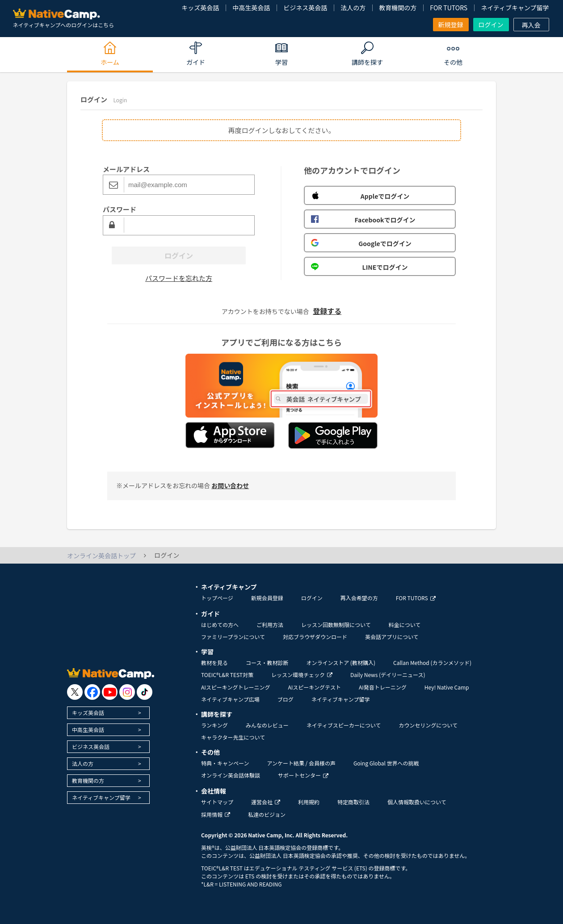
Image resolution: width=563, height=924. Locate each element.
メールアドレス (126, 169)
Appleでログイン (360, 196)
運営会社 (266, 802)
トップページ (217, 598)
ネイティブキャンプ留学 (515, 8)
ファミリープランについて (233, 637)
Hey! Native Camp (447, 687)
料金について (405, 625)
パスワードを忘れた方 (179, 278)
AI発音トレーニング (383, 687)
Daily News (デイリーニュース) (388, 675)
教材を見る (214, 663)
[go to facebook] (92, 692)
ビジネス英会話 (305, 8)
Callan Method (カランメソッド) (432, 663)
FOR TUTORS (449, 8)
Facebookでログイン (363, 220)
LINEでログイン (359, 267)
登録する (327, 311)
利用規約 (309, 802)
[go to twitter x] (75, 692)
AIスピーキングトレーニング (235, 687)
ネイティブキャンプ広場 (230, 699)
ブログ (286, 699)
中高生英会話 (251, 8)
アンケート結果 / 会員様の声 (301, 763)
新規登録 (451, 25)
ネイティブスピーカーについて (344, 725)
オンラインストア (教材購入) (341, 663)
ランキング (214, 725)
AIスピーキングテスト (314, 687)
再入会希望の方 (359, 598)
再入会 (531, 25)
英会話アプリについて (392, 637)
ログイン (491, 25)
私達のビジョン (267, 814)
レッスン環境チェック (302, 675)
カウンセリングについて (428, 725)
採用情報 (216, 814)
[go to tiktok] (145, 692)
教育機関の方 (398, 8)
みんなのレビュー (267, 725)
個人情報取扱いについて (417, 802)
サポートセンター (303, 775)
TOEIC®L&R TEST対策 (227, 675)
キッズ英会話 (200, 8)
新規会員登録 (267, 598)
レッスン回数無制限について (336, 625)
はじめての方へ (220, 625)
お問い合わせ (230, 485)
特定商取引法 (353, 802)
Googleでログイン (361, 243)
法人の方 (353, 8)
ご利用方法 (270, 625)
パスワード (120, 209)
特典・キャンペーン (225, 763)
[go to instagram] (127, 692)
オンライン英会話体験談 (231, 775)
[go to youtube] (110, 692)
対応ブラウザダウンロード (315, 637)
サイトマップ (217, 802)
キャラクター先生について (233, 737)
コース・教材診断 (267, 663)
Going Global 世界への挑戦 (386, 763)
